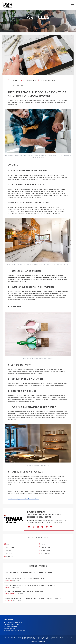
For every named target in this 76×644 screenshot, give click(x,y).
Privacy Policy (26, 639)
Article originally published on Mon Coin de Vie (24, 499)
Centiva (42, 642)
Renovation (44, 550)
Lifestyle (9, 557)
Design (8, 550)
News (42, 544)
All (7, 544)
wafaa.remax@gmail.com (16, 630)
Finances (13, 80)
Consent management (47, 639)
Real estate (44, 547)
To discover (44, 553)
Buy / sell (9, 547)
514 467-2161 (11, 628)
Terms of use (36, 639)
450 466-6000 (12, 626)
